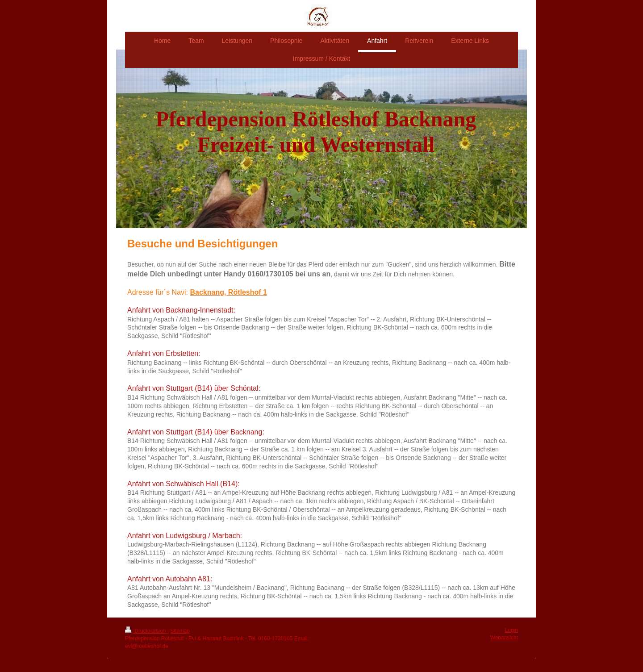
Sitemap (180, 631)
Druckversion (146, 631)
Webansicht (504, 638)
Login (511, 630)
